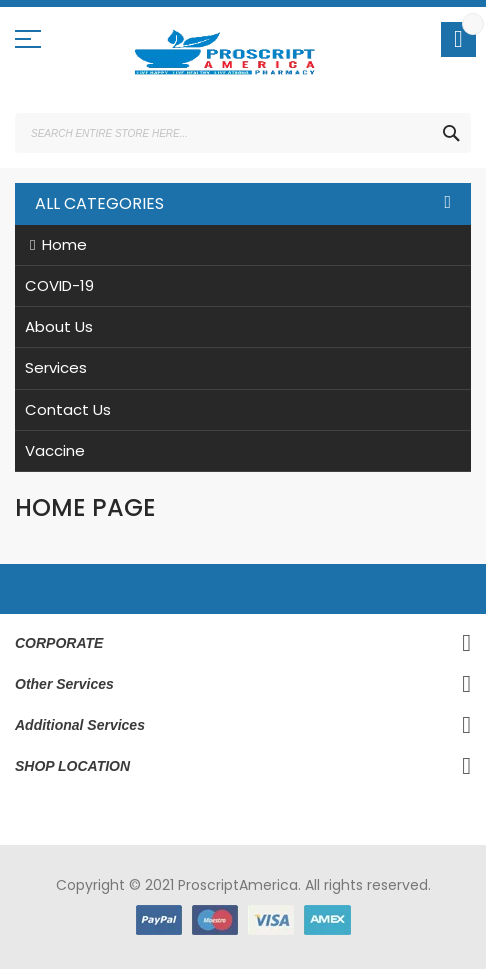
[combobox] (243, 133)
